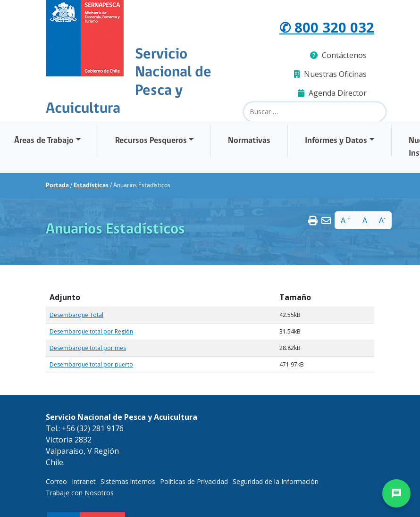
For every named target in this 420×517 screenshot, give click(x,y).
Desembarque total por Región (91, 331)
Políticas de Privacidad (194, 481)
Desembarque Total (76, 315)
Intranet (84, 481)
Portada (57, 186)
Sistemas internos (128, 481)
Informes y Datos (336, 141)
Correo (56, 481)
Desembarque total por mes (88, 348)
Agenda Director (332, 93)
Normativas (249, 141)
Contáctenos (338, 55)
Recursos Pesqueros (151, 141)
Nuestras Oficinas (330, 74)
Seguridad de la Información (276, 481)
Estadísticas (91, 186)
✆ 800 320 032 (327, 27)
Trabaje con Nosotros (80, 493)
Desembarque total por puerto (91, 364)
